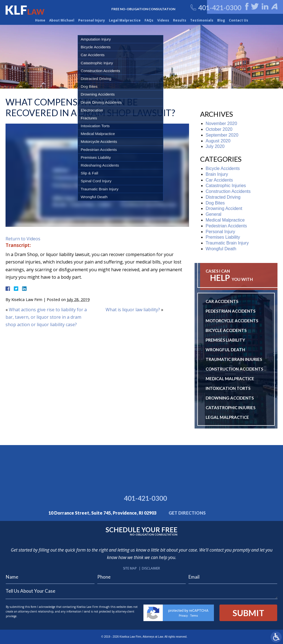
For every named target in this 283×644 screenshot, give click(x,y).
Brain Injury (217, 174)
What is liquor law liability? (133, 310)
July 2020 (215, 146)
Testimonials (202, 20)
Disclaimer (151, 568)
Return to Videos (23, 239)
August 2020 (218, 141)
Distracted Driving (223, 197)
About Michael (62, 20)
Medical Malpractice (225, 220)
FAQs (149, 20)
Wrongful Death (221, 249)
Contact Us (239, 20)
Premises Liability (223, 237)
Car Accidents (219, 180)
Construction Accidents (228, 191)
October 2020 (219, 129)
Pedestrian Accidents (226, 226)
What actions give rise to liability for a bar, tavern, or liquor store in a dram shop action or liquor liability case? (46, 317)
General (213, 214)
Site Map (130, 568)
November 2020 (221, 123)
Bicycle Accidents (223, 168)
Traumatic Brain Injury (227, 243)
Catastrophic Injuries (226, 186)
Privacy (183, 616)
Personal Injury (92, 20)
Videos (163, 20)
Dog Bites (215, 203)
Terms (194, 616)
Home (40, 20)
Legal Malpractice (125, 20)
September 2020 (222, 135)
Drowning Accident (224, 208)
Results (180, 20)
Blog (221, 20)
